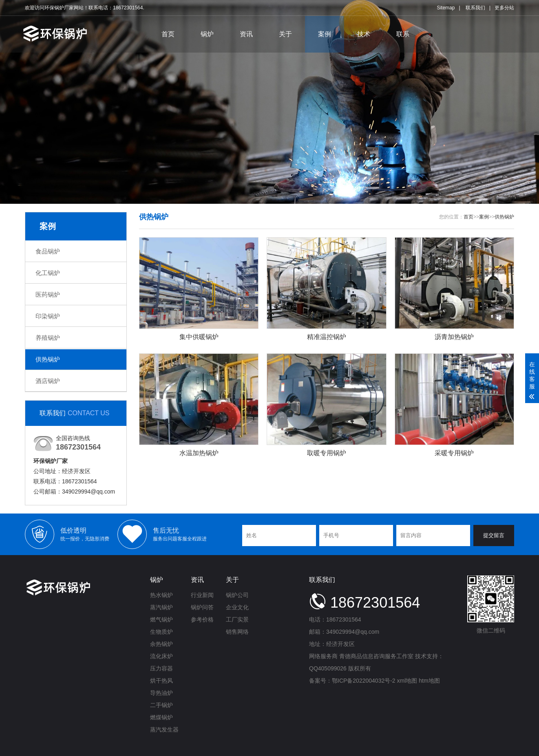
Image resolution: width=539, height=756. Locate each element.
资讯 (246, 34)
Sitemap (446, 8)
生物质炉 (161, 632)
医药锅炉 (48, 294)
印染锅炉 (48, 316)
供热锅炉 (48, 359)
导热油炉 (161, 693)
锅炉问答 (202, 607)
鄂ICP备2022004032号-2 (364, 681)
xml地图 (407, 681)
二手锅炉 (161, 705)
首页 (168, 34)
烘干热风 (161, 681)
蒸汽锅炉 (161, 607)
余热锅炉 (161, 644)
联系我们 (475, 8)
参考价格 (202, 619)
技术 (364, 34)
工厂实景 (237, 619)
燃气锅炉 (161, 619)
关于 (285, 34)
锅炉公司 (237, 595)
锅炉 (207, 34)
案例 (325, 34)
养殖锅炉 (48, 338)
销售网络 (237, 632)
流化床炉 (161, 656)
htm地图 (429, 681)
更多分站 (504, 8)
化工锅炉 (48, 273)
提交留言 (494, 535)
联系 (403, 34)
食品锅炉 (48, 251)
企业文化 (237, 607)
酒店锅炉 (48, 381)
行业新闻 (202, 595)
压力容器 (161, 668)
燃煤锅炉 (161, 717)
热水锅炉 (161, 595)
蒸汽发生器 (164, 730)
